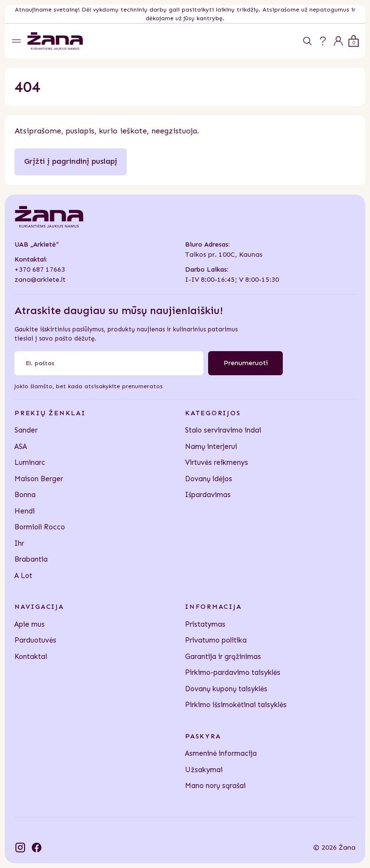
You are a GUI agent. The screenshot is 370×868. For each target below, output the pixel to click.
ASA (21, 447)
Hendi (25, 511)
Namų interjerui (211, 447)
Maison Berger (39, 479)
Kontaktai (31, 657)
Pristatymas (205, 624)
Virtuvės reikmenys (217, 462)
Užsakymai (204, 770)
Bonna (25, 495)
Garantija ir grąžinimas (223, 657)
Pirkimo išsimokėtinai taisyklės (236, 705)
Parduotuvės (35, 640)
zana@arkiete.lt (40, 280)
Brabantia (31, 559)
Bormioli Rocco (40, 527)
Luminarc (30, 462)
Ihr (19, 543)
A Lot (23, 576)
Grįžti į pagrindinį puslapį (71, 161)
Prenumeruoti (246, 363)
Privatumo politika (216, 640)
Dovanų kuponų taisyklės (226, 689)
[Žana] (55, 41)
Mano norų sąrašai (215, 786)
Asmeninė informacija (221, 753)
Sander (26, 430)
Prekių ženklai (50, 413)
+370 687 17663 (40, 270)
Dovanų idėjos (209, 479)
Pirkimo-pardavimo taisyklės (233, 672)
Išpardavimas (208, 495)
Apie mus (30, 624)
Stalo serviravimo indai (223, 430)
